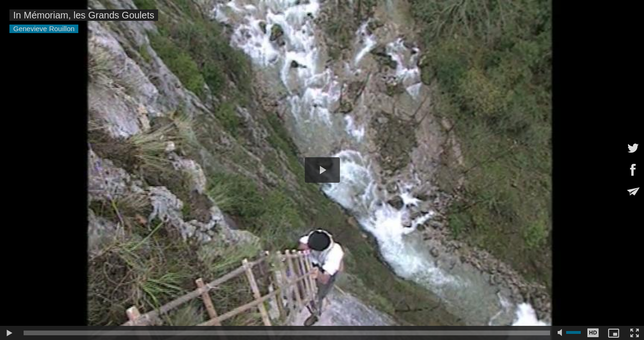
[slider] (287, 333)
